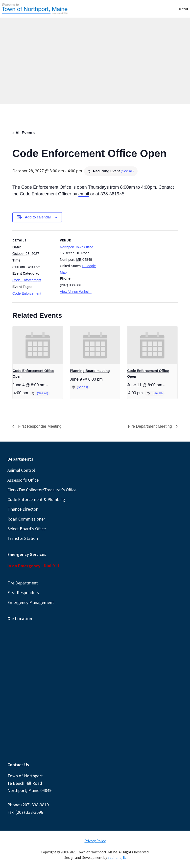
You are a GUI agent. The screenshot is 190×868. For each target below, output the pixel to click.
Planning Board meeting (90, 371)
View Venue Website (76, 292)
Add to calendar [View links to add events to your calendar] (38, 217)
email (84, 194)
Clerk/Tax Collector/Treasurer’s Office (42, 490)
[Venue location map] (133, 265)
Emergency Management (31, 602)
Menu (183, 9)
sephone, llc (117, 857)
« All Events (24, 133)
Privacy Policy (95, 841)
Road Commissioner (26, 519)
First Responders (23, 592)
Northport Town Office (77, 247)
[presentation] (38, 345)
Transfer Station (23, 538)
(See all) (127, 171)
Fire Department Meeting (151, 426)
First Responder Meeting (39, 426)
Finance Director (23, 509)
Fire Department (23, 583)
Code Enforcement (27, 280)
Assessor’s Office (23, 480)
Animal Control (21, 470)
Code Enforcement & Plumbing (36, 499)
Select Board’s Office (27, 529)
